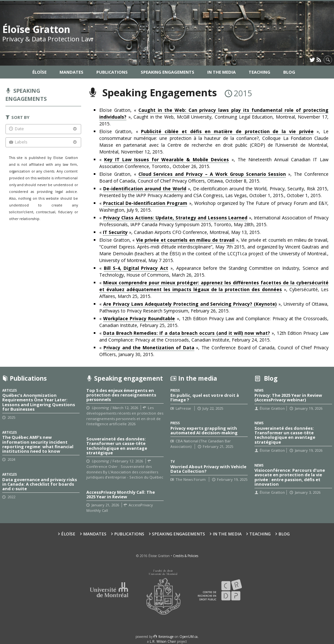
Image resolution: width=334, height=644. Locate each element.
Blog (289, 72)
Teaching (259, 72)
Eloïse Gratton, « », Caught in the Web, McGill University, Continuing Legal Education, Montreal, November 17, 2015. (214, 117)
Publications (112, 72)
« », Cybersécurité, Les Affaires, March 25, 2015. (214, 289)
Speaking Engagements (167, 72)
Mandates (71, 72)
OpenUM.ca (189, 637)
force (166, 637)
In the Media (221, 72)
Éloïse (39, 72)
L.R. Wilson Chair (163, 641)
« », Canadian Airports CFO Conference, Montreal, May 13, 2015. (180, 232)
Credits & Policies (186, 556)
